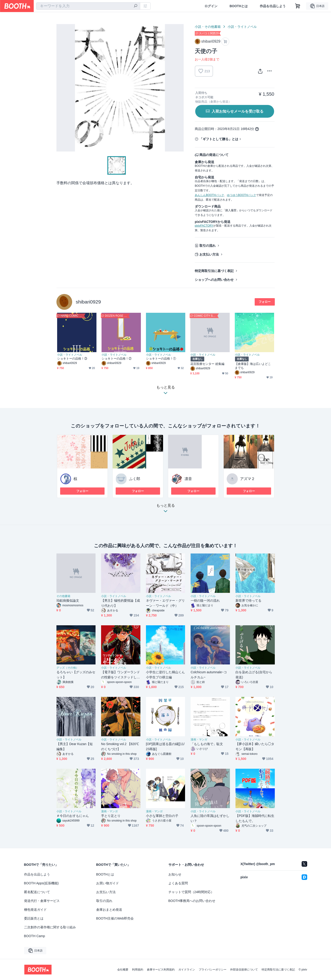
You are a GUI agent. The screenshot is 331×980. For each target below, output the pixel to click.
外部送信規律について (244, 970)
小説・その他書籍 (208, 27)
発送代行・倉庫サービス (42, 901)
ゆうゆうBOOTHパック (242, 195)
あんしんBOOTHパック (209, 195)
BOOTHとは (239, 6)
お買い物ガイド (108, 883)
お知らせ (175, 874)
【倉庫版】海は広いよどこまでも (253, 366)
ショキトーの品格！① (161, 359)
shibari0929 (88, 302)
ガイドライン (187, 970)
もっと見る (166, 510)
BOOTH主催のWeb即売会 (115, 918)
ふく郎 (135, 479)
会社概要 (123, 970)
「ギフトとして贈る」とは (219, 139)
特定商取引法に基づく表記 (214, 271)
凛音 (188, 479)
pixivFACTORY (204, 226)
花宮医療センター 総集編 (207, 364)
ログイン (211, 6)
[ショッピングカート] (298, 6)
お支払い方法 (209, 254)
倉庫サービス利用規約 (161, 970)
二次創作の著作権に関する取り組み (50, 927)
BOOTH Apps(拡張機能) (41, 883)
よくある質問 (178, 883)
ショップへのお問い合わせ (214, 280)
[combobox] (88, 6)
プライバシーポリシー (213, 970)
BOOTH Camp (35, 936)
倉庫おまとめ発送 (109, 910)
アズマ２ (247, 479)
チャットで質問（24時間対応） (191, 892)
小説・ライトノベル (242, 27)
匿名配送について (37, 892)
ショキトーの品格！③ (72, 359)
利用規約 (138, 970)
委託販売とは (34, 918)
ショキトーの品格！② (117, 359)
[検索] (136, 6)
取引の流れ (207, 246)
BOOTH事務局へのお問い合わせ (192, 901)
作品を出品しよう (273, 6)
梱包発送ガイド (35, 910)
